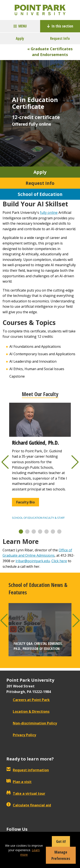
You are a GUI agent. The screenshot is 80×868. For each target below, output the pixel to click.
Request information (28, 770)
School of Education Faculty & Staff (38, 518)
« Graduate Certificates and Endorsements (50, 52)
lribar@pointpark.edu (33, 561)
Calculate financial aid (29, 805)
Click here (59, 561)
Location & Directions (28, 711)
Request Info (60, 38)
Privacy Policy (21, 735)
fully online (49, 213)
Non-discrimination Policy (32, 723)
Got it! (61, 841)
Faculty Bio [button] (25, 502)
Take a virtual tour (26, 793)
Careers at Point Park (28, 700)
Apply (20, 38)
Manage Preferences (61, 855)
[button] (21, 532)
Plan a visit (19, 782)
